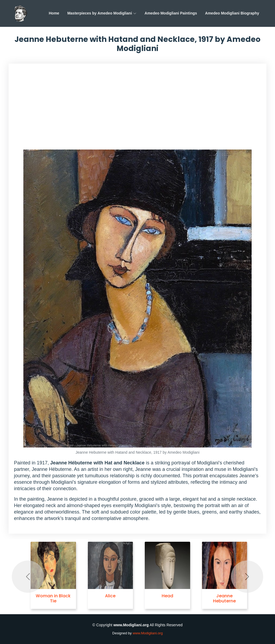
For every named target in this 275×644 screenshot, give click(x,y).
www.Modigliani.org (148, 633)
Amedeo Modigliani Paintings (171, 13)
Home (54, 13)
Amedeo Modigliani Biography (232, 13)
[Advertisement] (137, 109)
